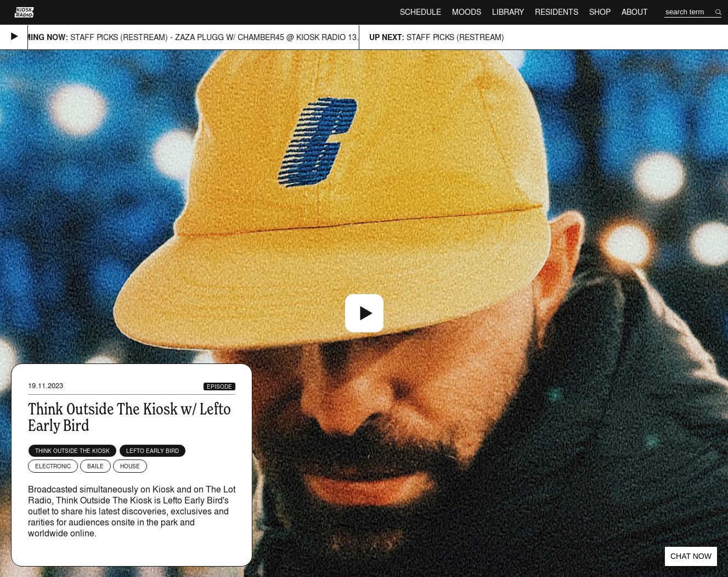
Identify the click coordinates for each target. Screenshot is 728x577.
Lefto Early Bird (153, 451)
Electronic (53, 466)
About (635, 12)
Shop (600, 12)
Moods (467, 12)
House (130, 466)
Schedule (421, 12)
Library (508, 12)
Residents (557, 12)
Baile (95, 466)
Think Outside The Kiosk (72, 451)
